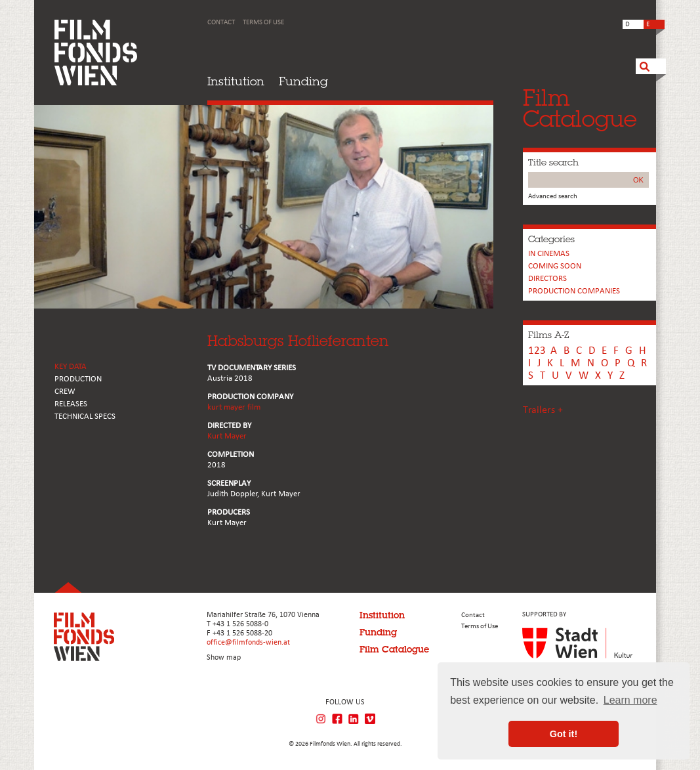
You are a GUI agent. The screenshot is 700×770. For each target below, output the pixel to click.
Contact (221, 23)
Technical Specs (85, 417)
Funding (303, 81)
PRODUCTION (78, 379)
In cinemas (549, 254)
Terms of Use (263, 23)
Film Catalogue (394, 649)
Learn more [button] (630, 700)
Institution (236, 81)
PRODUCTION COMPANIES (574, 291)
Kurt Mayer (227, 436)
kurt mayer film (234, 407)
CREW (65, 392)
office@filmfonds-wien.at (248, 643)
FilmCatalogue (580, 108)
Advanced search (553, 197)
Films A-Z (548, 335)
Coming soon (555, 266)
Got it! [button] (564, 734)
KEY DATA (71, 367)
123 (537, 351)
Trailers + (543, 410)
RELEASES (71, 404)
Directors (547, 279)
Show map (224, 658)
